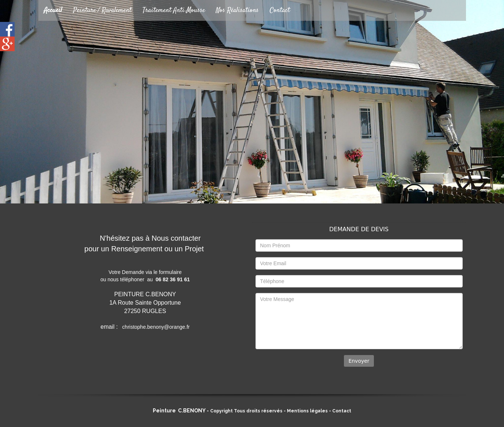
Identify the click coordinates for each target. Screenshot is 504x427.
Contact (280, 10)
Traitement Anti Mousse (174, 10)
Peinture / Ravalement (102, 10)
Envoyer (359, 361)
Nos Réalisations (237, 10)
